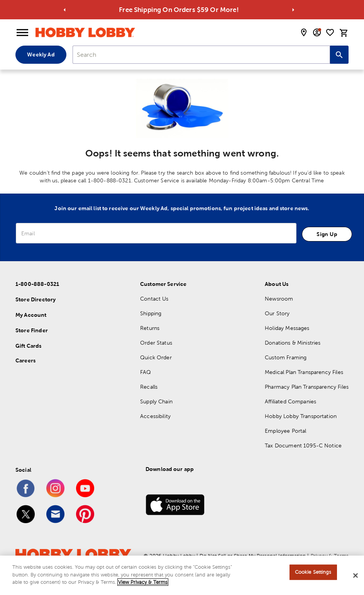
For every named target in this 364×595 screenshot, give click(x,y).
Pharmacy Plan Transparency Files (307, 387)
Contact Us (154, 299)
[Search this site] (339, 55)
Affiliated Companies (290, 401)
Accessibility (155, 416)
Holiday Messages (287, 328)
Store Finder (32, 330)
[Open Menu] (22, 33)
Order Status (156, 343)
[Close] (356, 577)
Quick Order (156, 357)
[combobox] (201, 55)
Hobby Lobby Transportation (301, 416)
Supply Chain (156, 401)
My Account (31, 315)
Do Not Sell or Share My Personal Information (253, 556)
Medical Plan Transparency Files (304, 372)
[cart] (344, 33)
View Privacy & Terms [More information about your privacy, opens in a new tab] (143, 583)
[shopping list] (330, 32)
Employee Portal (285, 431)
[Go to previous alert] (64, 10)
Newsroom (279, 299)
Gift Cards (29, 346)
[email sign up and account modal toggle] (317, 32)
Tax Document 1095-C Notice (303, 445)
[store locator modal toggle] (304, 32)
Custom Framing (286, 357)
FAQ (146, 372)
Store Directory (36, 299)
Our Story (277, 313)
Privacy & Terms (330, 556)
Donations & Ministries (293, 343)
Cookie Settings (313, 573)
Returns (150, 328)
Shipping (151, 313)
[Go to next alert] (293, 10)
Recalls (149, 387)
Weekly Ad (41, 54)
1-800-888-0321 (37, 284)
